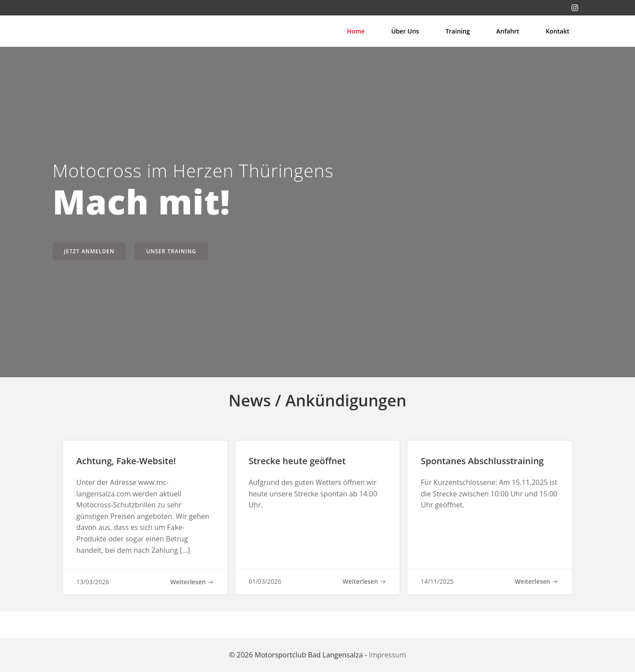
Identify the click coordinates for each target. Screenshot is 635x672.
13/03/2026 (93, 582)
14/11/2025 (437, 581)
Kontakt (557, 31)
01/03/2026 (265, 581)
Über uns (405, 31)
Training (458, 31)
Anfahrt (508, 31)
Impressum (387, 655)
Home (356, 31)
